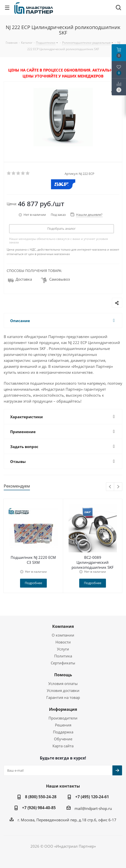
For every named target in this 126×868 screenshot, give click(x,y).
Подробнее (33, 583)
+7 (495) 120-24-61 (92, 797)
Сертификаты (63, 663)
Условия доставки (63, 690)
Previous (110, 487)
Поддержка (63, 732)
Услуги (63, 649)
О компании (63, 635)
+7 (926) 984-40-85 (39, 808)
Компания (63, 626)
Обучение (63, 739)
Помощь (63, 675)
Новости (63, 642)
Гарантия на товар (63, 697)
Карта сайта (63, 746)
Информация (63, 709)
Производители (63, 718)
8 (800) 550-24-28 (41, 797)
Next (118, 487)
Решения (63, 725)
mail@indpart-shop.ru (93, 808)
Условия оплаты (63, 683)
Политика (63, 656)
